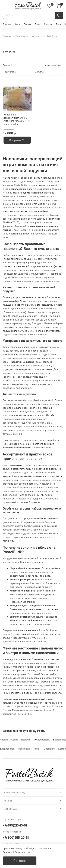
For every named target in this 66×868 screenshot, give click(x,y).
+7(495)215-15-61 (15, 825)
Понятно (20, 861)
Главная (7, 36)
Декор (58, 24)
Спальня (7, 24)
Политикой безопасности (16, 852)
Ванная (27, 24)
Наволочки (36, 36)
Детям (37, 24)
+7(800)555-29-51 (16, 838)
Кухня (17, 24)
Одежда (48, 24)
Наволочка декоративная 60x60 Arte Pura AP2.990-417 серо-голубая (16, 119)
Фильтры (49, 72)
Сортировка (19, 72)
